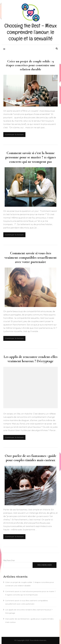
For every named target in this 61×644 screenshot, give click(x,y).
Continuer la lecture (14, 134)
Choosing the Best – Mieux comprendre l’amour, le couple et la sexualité (31, 32)
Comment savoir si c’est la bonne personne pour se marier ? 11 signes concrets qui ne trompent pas (31, 157)
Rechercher (9, 560)
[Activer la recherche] (57, 49)
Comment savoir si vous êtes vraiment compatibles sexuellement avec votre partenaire (31, 257)
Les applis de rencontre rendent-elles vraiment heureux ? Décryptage (31, 359)
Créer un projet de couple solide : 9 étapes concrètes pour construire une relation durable (30, 65)
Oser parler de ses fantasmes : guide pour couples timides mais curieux (30, 458)
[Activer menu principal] (5, 49)
